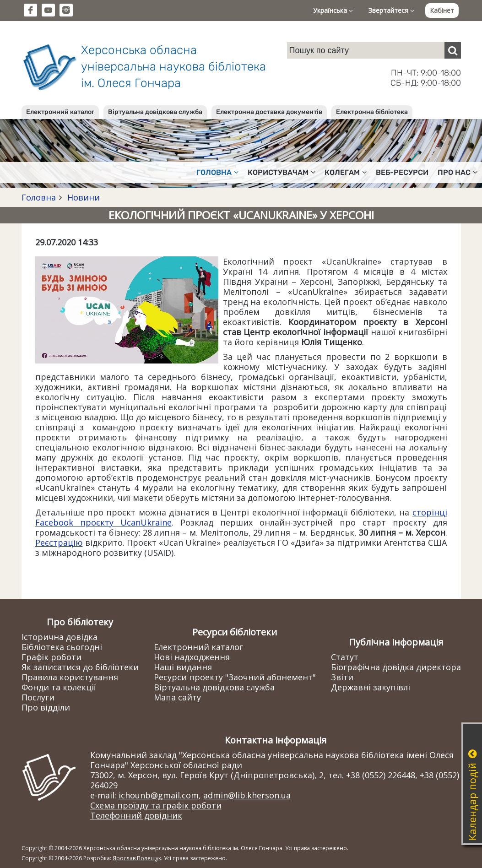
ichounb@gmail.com (159, 795)
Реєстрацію (59, 542)
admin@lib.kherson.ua (247, 795)
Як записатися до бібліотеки (80, 667)
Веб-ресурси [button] (402, 172)
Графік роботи (51, 657)
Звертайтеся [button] (391, 10)
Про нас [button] (458, 172)
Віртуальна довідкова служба (155, 112)
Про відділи (46, 707)
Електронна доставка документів (269, 112)
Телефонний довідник (136, 815)
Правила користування (70, 677)
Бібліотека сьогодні (62, 647)
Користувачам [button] (282, 172)
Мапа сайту (177, 697)
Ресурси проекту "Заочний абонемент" (235, 677)
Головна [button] (217, 172)
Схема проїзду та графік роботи (156, 805)
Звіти (342, 677)
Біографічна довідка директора (396, 667)
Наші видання (183, 667)
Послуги (38, 697)
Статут (345, 657)
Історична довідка (60, 637)
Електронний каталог (60, 112)
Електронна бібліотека (372, 112)
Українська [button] (333, 10)
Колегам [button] (346, 172)
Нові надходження (192, 657)
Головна (39, 197)
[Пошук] (453, 50)
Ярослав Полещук (137, 858)
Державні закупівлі (371, 687)
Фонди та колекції (59, 687)
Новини (82, 197)
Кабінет (442, 10)
